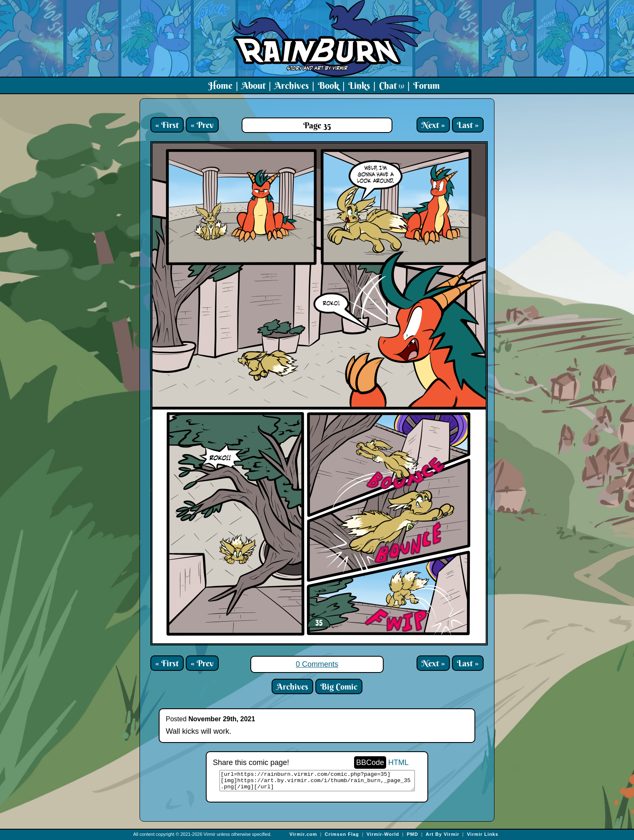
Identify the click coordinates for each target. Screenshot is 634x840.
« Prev (202, 125)
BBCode (370, 762)
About (253, 85)
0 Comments (317, 664)
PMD (412, 834)
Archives (292, 85)
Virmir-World (383, 834)
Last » (468, 125)
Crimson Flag (342, 834)
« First (167, 125)
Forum (427, 85)
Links (359, 85)
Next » (433, 125)
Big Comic (339, 686)
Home (220, 85)
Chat (392, 85)
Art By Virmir (443, 834)
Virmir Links (483, 834)
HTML (398, 762)
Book (328, 85)
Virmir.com (303, 834)
